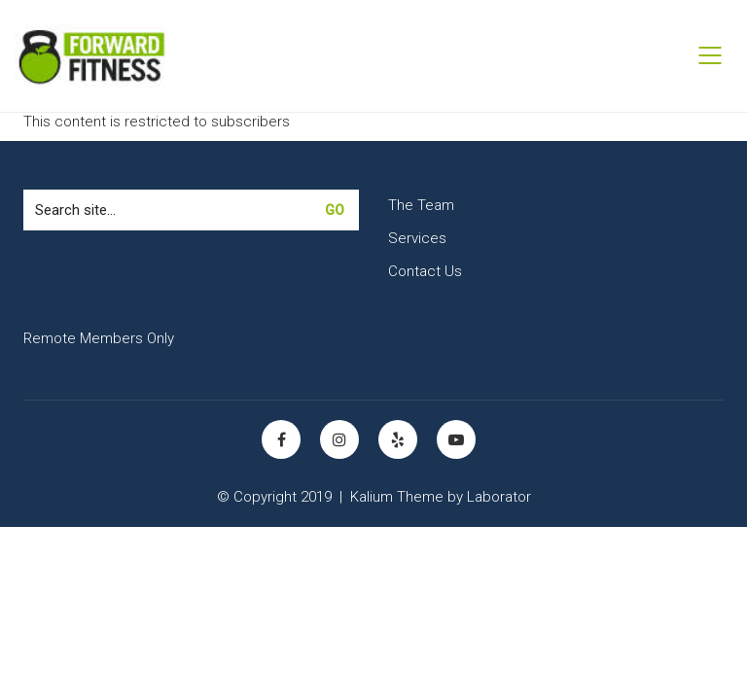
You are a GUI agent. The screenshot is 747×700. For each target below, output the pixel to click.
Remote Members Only (99, 338)
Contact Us (425, 271)
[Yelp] (398, 439)
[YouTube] (456, 439)
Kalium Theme (397, 497)
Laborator (499, 497)
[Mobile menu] (711, 55)
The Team (421, 205)
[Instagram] (339, 439)
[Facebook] (281, 439)
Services (417, 238)
